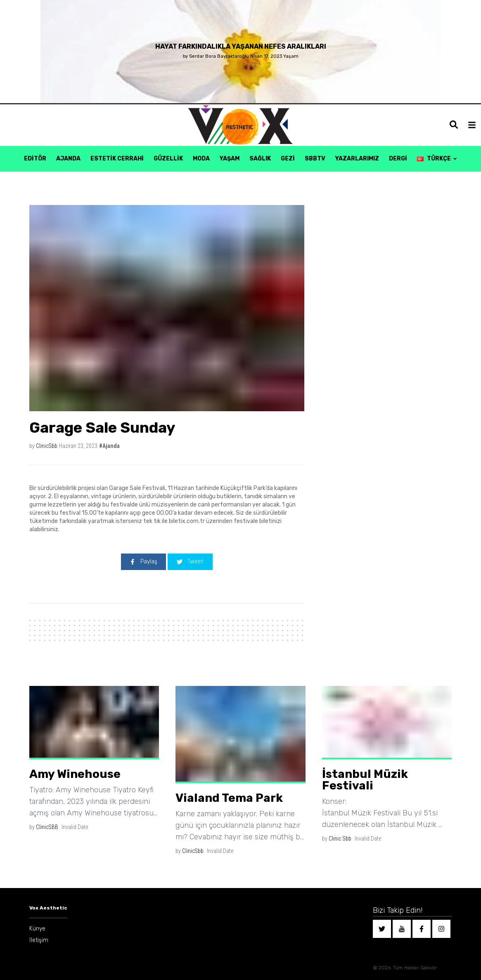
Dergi (398, 159)
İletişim (39, 940)
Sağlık (260, 159)
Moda (201, 159)
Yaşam (230, 159)
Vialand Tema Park (229, 798)
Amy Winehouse (75, 774)
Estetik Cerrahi (117, 159)
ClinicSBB (47, 827)
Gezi (288, 159)
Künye (37, 929)
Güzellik (168, 159)
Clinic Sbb (340, 839)
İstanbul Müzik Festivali (365, 780)
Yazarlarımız (357, 159)
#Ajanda (109, 446)
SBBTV (315, 159)
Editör (35, 159)
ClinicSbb (47, 446)
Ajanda (68, 159)
